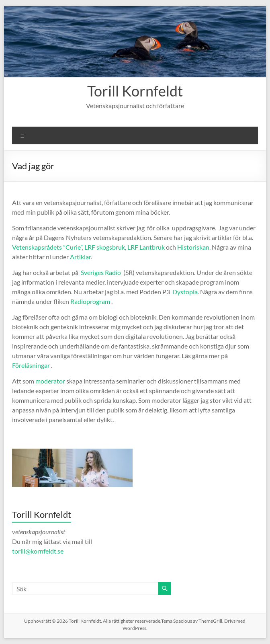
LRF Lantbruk (146, 247)
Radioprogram (90, 301)
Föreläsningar (31, 365)
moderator (50, 381)
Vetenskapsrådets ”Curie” (47, 247)
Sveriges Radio (101, 272)
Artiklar (80, 257)
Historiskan (193, 247)
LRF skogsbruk (105, 247)
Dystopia (185, 292)
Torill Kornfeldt (135, 91)
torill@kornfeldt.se (38, 551)
